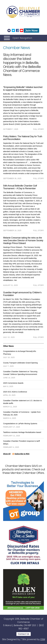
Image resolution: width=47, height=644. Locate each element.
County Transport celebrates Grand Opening (20, 363)
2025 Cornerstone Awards (13, 383)
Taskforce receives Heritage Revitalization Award (22, 432)
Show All (7, 454)
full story (39, 129)
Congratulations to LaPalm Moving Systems (20, 424)
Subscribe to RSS (22, 454)
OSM (43, 639)
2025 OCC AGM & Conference (15, 392)
